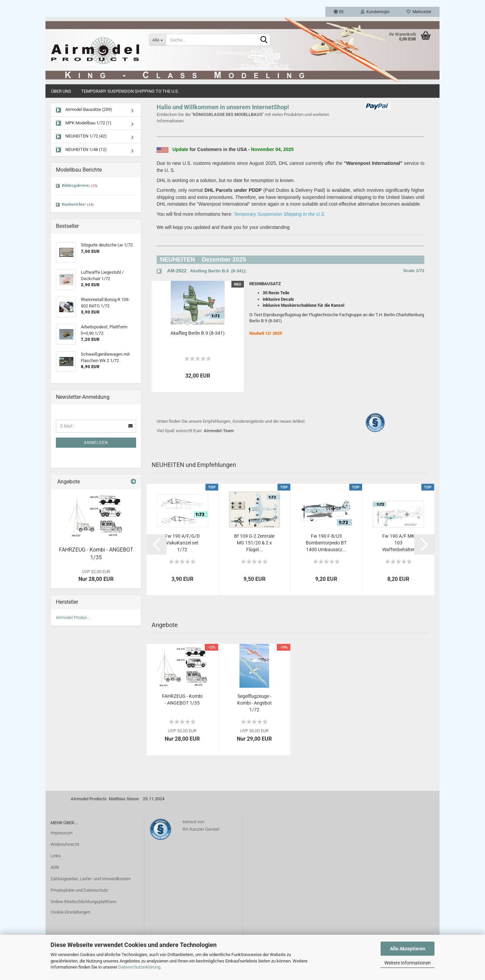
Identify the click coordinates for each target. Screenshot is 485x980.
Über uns (61, 91)
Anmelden (96, 443)
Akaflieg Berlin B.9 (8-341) (198, 333)
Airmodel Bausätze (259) (84, 110)
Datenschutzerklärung (139, 967)
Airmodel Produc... (73, 617)
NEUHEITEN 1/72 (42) (81, 136)
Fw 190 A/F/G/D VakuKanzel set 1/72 (182, 543)
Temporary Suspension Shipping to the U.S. (130, 91)
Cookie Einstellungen (70, 912)
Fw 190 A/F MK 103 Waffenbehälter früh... (398, 543)
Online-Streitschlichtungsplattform (83, 902)
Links (56, 856)
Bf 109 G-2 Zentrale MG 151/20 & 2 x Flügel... (254, 543)
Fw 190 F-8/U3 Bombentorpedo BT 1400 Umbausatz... (326, 543)
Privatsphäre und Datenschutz (79, 890)
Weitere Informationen (408, 963)
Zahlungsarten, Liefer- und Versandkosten (91, 879)
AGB (55, 867)
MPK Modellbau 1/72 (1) (84, 123)
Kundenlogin (375, 12)
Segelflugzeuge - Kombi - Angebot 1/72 (254, 703)
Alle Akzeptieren (408, 949)
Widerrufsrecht (65, 844)
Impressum (61, 833)
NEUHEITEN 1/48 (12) (81, 150)
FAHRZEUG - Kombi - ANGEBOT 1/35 (182, 700)
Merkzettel (419, 12)
